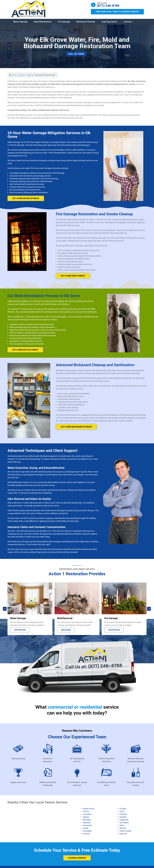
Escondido (87, 833)
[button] (5, 611)
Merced (123, 830)
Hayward (87, 825)
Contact (128, 24)
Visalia (86, 830)
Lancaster (87, 816)
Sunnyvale (87, 827)
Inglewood (124, 822)
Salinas (86, 819)
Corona (86, 814)
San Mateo (124, 825)
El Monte (123, 816)
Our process (20, 632)
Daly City (123, 836)
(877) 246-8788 (108, 6)
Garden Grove (89, 811)
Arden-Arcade (125, 833)
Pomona (86, 836)
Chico (122, 814)
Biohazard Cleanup (86, 24)
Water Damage (20, 24)
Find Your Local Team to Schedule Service (117, 12)
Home (13, 77)
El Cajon (123, 811)
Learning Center (109, 24)
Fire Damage (64, 24)
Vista (122, 827)
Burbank (123, 819)
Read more (66, 632)
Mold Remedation (43, 24)
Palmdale (87, 822)
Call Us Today (76, 56)
